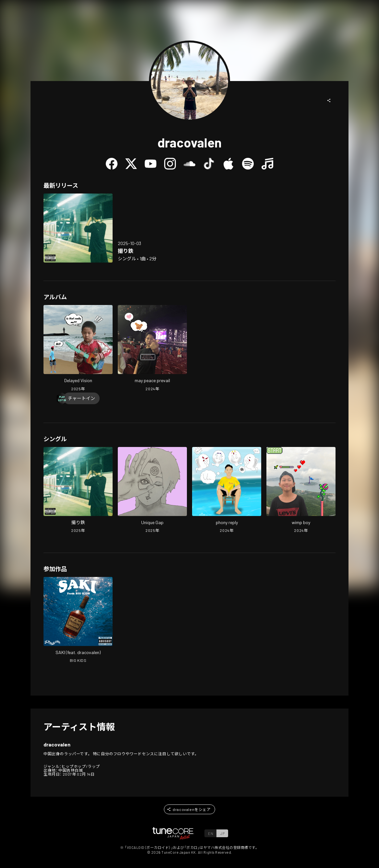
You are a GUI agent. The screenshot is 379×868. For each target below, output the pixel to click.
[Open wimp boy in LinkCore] (301, 491)
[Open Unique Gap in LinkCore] (152, 491)
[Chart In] (81, 398)
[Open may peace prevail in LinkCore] (152, 349)
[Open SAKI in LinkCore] (78, 621)
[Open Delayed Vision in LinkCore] (78, 349)
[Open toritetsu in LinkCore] (78, 228)
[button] (329, 100)
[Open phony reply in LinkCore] (227, 491)
